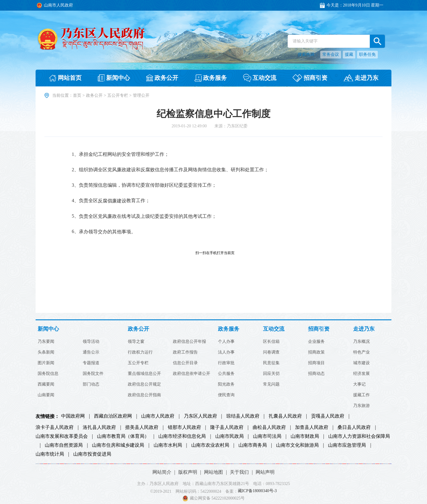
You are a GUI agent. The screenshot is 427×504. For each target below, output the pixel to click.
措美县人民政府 (142, 427)
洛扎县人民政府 (99, 427)
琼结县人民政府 (243, 416)
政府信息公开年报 (189, 342)
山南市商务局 (253, 445)
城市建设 (361, 363)
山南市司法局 (267, 436)
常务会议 (331, 54)
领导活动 (91, 342)
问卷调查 (271, 352)
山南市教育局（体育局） (123, 436)
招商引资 (319, 329)
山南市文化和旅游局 (297, 445)
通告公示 (91, 352)
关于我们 (239, 472)
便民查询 (226, 395)
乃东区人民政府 (200, 416)
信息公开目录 (185, 363)
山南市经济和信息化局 (182, 436)
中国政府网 (73, 416)
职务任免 (367, 54)
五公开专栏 (118, 95)
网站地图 (213, 472)
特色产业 (361, 352)
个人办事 (226, 342)
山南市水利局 (168, 445)
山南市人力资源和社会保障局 (359, 436)
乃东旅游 (361, 406)
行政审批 (226, 363)
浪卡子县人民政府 (55, 427)
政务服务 (229, 329)
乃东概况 (361, 342)
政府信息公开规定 (144, 384)
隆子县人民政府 (227, 427)
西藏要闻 (46, 384)
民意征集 (271, 363)
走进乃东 (364, 329)
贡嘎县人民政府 (328, 416)
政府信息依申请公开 (192, 374)
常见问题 (271, 384)
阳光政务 (226, 384)
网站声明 (265, 472)
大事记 (359, 384)
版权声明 (188, 472)
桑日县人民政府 (354, 427)
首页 (77, 95)
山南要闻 (46, 395)
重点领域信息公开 (144, 374)
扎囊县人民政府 (285, 416)
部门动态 (91, 384)
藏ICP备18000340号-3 (257, 491)
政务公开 (94, 95)
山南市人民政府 (158, 416)
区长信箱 (271, 342)
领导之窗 (136, 342)
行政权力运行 (140, 352)
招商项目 (316, 363)
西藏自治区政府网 (113, 416)
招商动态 (316, 374)
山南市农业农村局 (210, 445)
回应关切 (271, 374)
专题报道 (91, 363)
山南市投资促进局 (92, 454)
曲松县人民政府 (269, 427)
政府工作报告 (185, 352)
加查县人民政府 (312, 427)
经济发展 (361, 374)
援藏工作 (361, 395)
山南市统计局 (50, 454)
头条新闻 (46, 352)
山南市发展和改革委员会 (62, 436)
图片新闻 (46, 363)
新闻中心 (48, 329)
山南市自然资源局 (64, 445)
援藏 (349, 54)
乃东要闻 (46, 342)
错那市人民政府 (184, 427)
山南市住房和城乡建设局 (118, 445)
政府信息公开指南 (144, 395)
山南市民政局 (230, 436)
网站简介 (162, 472)
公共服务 (226, 374)
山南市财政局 (305, 436)
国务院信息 (48, 374)
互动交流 (274, 329)
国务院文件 (93, 374)
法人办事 (226, 352)
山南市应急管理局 (347, 445)
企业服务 (316, 342)
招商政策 (316, 352)
